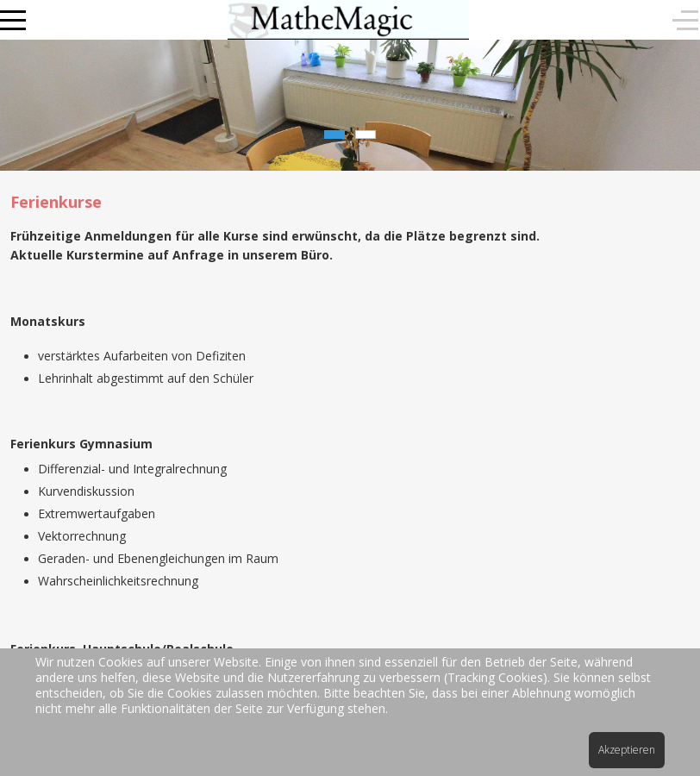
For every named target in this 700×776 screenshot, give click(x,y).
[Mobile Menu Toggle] (13, 20)
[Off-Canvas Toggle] (685, 20)
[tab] (334, 135)
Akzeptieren (627, 750)
